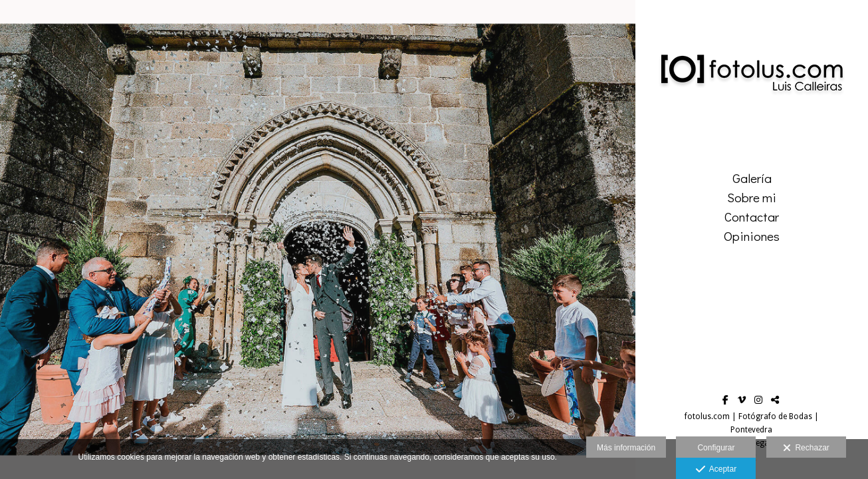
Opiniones (752, 236)
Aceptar (716, 470)
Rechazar (806, 448)
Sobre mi (752, 197)
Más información (626, 448)
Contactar (752, 217)
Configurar (716, 448)
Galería (752, 178)
